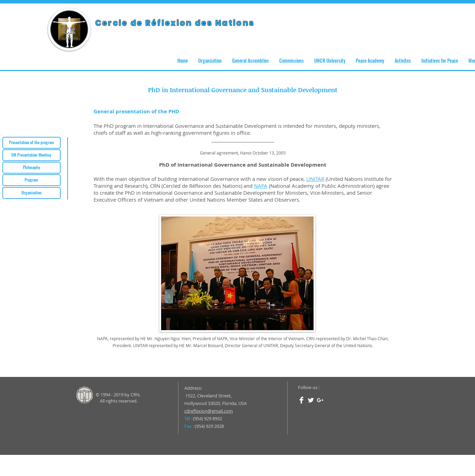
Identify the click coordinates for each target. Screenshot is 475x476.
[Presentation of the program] (32, 143)
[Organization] (32, 193)
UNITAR (315, 179)
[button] (210, 60)
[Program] (32, 180)
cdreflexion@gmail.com (209, 411)
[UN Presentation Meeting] (32, 155)
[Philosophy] (32, 168)
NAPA (261, 186)
